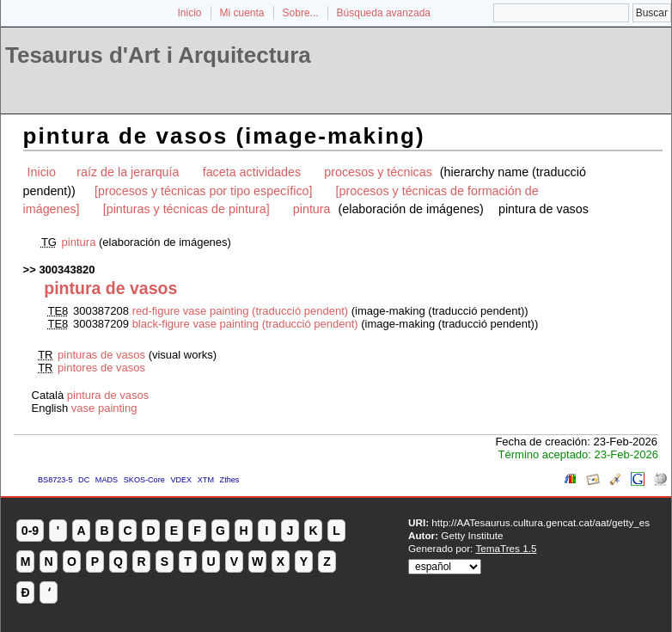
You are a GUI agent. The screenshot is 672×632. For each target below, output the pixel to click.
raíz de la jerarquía (128, 172)
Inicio (189, 13)
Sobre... (301, 13)
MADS (107, 480)
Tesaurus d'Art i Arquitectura (158, 55)
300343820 (67, 270)
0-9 (30, 531)
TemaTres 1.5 (506, 548)
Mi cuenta (242, 13)
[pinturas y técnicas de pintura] (186, 209)
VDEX (181, 480)
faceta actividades (252, 172)
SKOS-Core (144, 480)
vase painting (104, 408)
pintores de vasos (101, 368)
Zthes (230, 480)
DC (84, 480)
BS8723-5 (55, 480)
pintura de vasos (108, 395)
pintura (312, 209)
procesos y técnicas (378, 172)
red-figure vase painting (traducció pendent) (240, 311)
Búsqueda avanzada (384, 13)
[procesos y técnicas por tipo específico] (204, 191)
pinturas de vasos (101, 355)
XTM (206, 480)
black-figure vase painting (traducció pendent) (245, 324)
